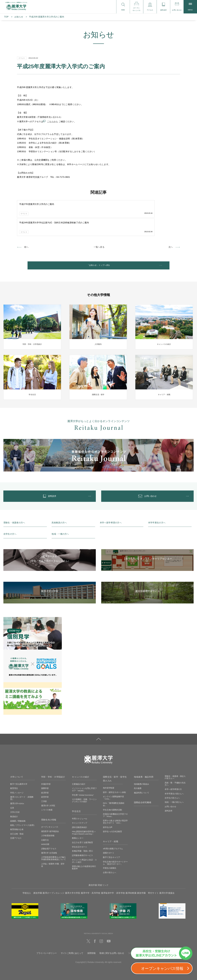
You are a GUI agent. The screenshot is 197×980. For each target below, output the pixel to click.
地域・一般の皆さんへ (174, 791)
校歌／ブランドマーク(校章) (22, 814)
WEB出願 (45, 833)
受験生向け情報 (49, 809)
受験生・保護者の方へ (14, 512)
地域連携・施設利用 (144, 766)
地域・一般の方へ (60, 523)
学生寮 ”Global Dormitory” (83, 784)
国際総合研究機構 (143, 791)
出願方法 (45, 829)
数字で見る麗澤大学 (19, 773)
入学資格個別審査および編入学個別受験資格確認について (54, 847)
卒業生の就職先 (110, 857)
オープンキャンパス (50, 816)
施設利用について (141, 782)
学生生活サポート (80, 836)
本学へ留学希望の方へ (111, 512)
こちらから (53, 121)
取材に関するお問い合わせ (112, 942)
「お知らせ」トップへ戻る (98, 248)
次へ (171, 228)
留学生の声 (108, 816)
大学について (17, 766)
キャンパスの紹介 (81, 766)
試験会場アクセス (49, 837)
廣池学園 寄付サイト (148, 882)
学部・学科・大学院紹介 (53, 766)
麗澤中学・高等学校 (91, 882)
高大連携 (138, 777)
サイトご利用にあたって (72, 942)
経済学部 (45, 782)
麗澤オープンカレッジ (53, 882)
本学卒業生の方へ (157, 512)
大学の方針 (15, 801)
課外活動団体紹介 (80, 816)
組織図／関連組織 (18, 810)
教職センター (78, 827)
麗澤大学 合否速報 (49, 842)
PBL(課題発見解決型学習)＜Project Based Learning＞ (84, 822)
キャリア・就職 (111, 830)
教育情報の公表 (17, 818)
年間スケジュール (80, 808)
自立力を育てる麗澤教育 (82, 831)
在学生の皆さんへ (172, 787)
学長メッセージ (17, 782)
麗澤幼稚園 (131, 882)
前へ (26, 228)
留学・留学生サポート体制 (114, 781)
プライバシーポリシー (47, 942)
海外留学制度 (109, 777)
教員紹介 (14, 805)
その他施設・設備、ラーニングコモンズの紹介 (84, 789)
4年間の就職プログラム (113, 837)
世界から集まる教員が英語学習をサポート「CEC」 (115, 811)
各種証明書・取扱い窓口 (82, 840)
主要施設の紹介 (79, 773)
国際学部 (45, 777)
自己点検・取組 (17, 823)
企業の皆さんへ (110, 862)
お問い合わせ (170, 795)
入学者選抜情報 (48, 825)
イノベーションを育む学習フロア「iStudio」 (84, 778)
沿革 (12, 797)
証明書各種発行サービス (82, 844)
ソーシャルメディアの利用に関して (144, 942)
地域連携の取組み (141, 773)
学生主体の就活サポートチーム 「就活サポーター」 (115, 852)
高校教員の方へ (59, 512)
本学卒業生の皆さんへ (174, 783)
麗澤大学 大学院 (48, 795)
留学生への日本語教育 (112, 821)
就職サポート (109, 842)
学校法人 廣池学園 (32, 882)
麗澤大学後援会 (167, 882)
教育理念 (14, 777)
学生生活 (76, 800)
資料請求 (169, 800)
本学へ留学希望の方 (173, 778)
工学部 (44, 790)
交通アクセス (16, 827)
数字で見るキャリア (111, 846)
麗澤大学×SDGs (17, 793)
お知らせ (19, 17)
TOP (6, 17)
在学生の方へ (10, 523)
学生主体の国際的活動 (112, 799)
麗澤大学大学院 (73, 882)
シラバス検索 (47, 799)
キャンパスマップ (80, 812)
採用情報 (91, 942)
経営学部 (45, 786)
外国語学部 (46, 773)
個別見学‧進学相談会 (50, 820)
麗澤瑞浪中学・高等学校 (113, 882)
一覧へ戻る (99, 228)
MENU (190, 7)
